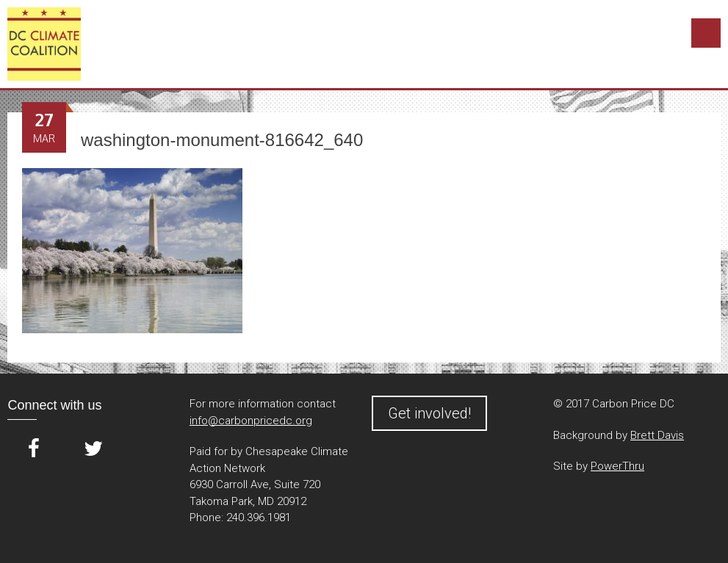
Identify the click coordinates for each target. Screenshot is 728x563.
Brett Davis (657, 435)
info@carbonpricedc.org (251, 421)
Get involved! (429, 413)
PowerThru (617, 466)
